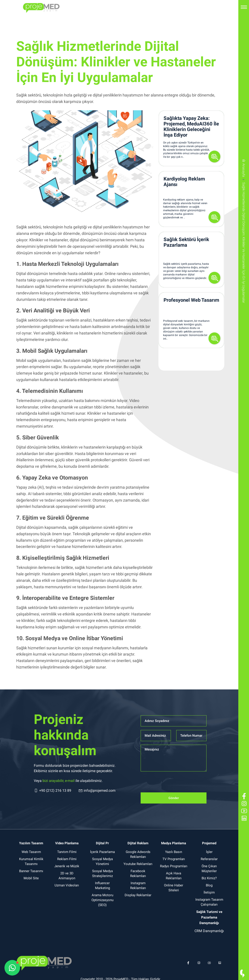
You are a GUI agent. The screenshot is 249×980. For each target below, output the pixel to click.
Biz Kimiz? (209, 878)
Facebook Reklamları (138, 873)
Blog (209, 885)
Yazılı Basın (174, 852)
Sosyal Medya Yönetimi (102, 861)
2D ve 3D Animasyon (67, 876)
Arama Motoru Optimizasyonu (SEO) (102, 900)
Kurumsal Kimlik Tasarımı (31, 861)
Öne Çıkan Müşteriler (209, 869)
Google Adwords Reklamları (138, 854)
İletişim (209, 892)
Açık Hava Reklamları (174, 876)
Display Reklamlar (138, 895)
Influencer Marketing (102, 886)
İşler (209, 852)
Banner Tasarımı (31, 871)
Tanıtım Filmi (67, 852)
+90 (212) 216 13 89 (53, 791)
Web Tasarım (31, 852)
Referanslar (209, 859)
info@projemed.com (97, 791)
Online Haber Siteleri (174, 888)
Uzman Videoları (67, 885)
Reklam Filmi (67, 859)
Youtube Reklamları (138, 864)
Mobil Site (31, 878)
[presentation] (174, 784)
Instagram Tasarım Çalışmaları (209, 902)
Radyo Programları (174, 866)
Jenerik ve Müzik (67, 866)
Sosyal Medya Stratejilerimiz (102, 873)
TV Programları (174, 859)
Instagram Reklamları (138, 886)
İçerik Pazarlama (102, 852)
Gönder (174, 798)
